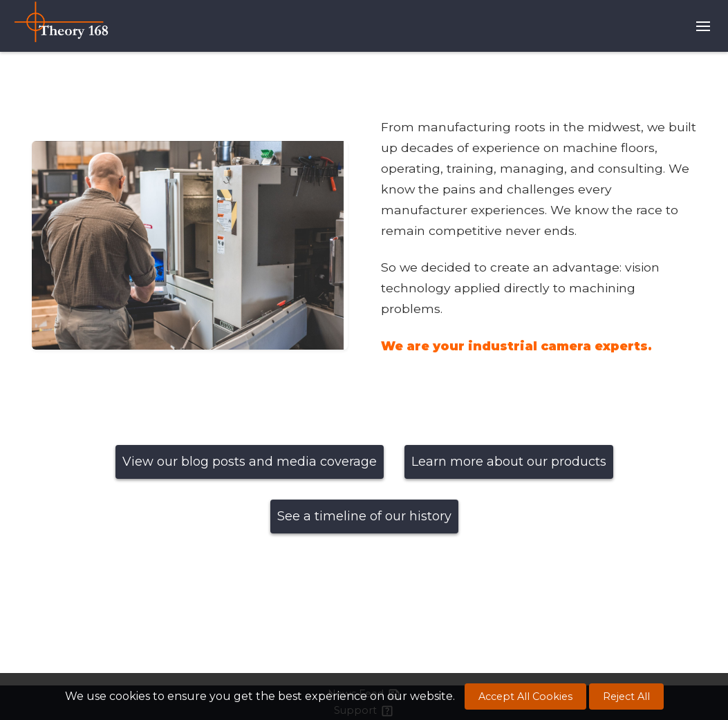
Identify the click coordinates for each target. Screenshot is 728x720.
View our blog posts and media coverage (250, 462)
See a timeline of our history (364, 516)
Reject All (626, 697)
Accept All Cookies (525, 697)
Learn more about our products (509, 462)
